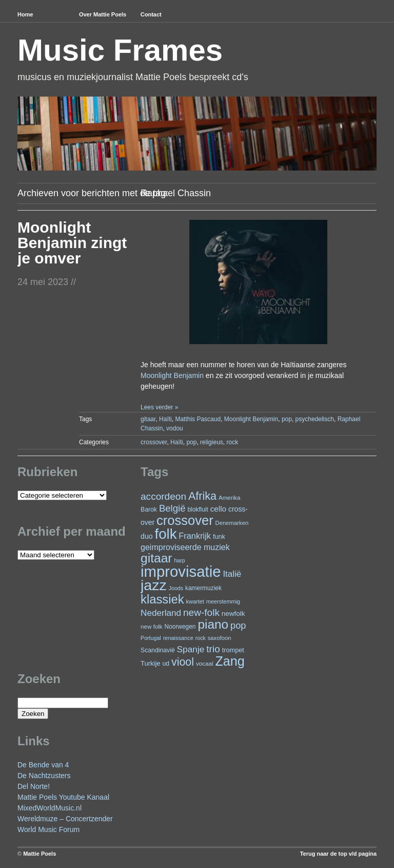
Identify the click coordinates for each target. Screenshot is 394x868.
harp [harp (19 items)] (179, 560)
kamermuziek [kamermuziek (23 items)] (203, 588)
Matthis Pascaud (198, 419)
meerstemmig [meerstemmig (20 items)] (223, 601)
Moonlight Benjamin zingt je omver (72, 243)
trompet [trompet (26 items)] (233, 650)
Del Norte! (34, 786)
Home (25, 14)
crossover (154, 442)
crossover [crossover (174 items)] (185, 520)
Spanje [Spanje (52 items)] (191, 649)
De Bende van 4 (43, 765)
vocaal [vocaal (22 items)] (205, 663)
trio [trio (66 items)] (213, 649)
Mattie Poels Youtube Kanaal (63, 797)
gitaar (148, 419)
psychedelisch (315, 419)
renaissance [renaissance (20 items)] (178, 638)
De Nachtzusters (44, 776)
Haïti (165, 419)
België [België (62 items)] (172, 508)
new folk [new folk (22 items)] (152, 626)
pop (287, 419)
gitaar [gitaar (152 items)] (156, 558)
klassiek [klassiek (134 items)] (162, 599)
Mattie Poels (40, 854)
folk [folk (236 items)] (166, 534)
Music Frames (120, 50)
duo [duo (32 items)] (147, 536)
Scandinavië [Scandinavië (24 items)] (158, 650)
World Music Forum (48, 829)
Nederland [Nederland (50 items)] (161, 613)
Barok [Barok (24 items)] (149, 510)
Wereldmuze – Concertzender (65, 819)
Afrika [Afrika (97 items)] (202, 496)
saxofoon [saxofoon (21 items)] (220, 638)
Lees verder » (159, 407)
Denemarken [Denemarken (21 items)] (232, 523)
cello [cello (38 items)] (218, 509)
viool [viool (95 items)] (183, 662)
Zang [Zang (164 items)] (230, 661)
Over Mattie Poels (103, 14)
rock (232, 442)
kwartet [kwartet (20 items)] (195, 601)
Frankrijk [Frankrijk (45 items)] (195, 536)
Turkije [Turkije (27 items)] (151, 663)
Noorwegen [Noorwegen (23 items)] (180, 627)
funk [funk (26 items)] (219, 536)
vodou (175, 428)
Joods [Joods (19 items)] (176, 588)
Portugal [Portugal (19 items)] (151, 638)
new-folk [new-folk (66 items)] (201, 612)
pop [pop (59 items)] (238, 625)
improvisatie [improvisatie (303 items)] (181, 571)
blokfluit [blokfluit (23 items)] (198, 510)
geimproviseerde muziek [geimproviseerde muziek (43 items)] (185, 547)
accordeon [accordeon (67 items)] (163, 496)
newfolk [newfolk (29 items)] (233, 614)
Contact (151, 14)
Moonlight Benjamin (172, 375)
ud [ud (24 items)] (166, 664)
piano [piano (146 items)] (213, 624)
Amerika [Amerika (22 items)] (230, 497)
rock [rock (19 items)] (201, 638)
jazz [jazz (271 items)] (154, 585)
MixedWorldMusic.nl (50, 808)
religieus (212, 442)
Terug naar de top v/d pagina (338, 854)
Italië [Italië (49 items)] (232, 574)
